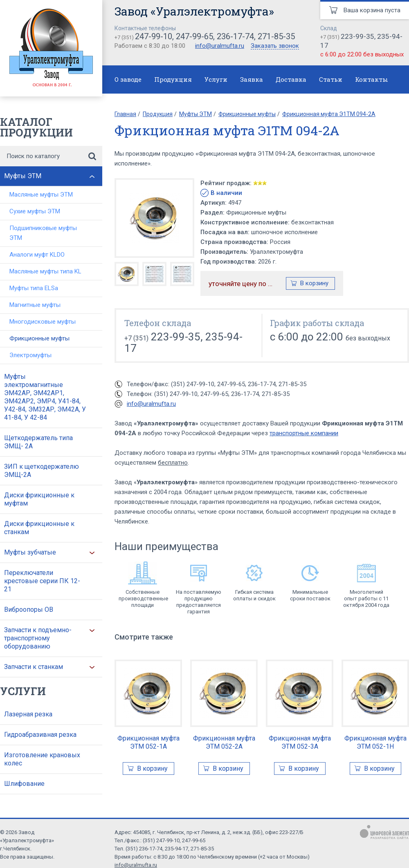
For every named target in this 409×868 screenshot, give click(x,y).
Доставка (291, 79)
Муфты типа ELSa (34, 288)
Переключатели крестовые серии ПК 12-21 (42, 581)
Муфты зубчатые (30, 552)
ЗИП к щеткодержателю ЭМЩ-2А (42, 471)
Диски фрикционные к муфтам (39, 499)
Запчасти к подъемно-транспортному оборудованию (38, 638)
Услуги (216, 79)
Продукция (173, 79)
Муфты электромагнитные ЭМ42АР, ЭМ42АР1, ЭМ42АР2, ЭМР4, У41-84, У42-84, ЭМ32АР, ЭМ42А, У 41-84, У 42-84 (45, 397)
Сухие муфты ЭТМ (35, 211)
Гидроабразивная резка (40, 735)
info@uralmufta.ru (220, 46)
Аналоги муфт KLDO (37, 255)
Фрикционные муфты (39, 338)
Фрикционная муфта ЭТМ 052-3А (300, 742)
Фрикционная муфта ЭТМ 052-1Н (375, 742)
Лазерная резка (28, 714)
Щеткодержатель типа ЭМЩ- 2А (38, 442)
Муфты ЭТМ (23, 176)
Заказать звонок (275, 46)
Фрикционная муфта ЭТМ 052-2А (224, 742)
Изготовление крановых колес (42, 759)
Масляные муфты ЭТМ (41, 195)
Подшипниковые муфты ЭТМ (43, 233)
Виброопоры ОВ (29, 610)
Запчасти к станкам (34, 667)
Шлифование (24, 784)
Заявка (252, 79)
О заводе (128, 79)
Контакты (372, 79)
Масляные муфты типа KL (45, 271)
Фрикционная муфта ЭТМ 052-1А (148, 742)
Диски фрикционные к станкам (39, 528)
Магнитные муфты (35, 305)
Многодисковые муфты (43, 322)
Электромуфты (30, 355)
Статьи (331, 79)
